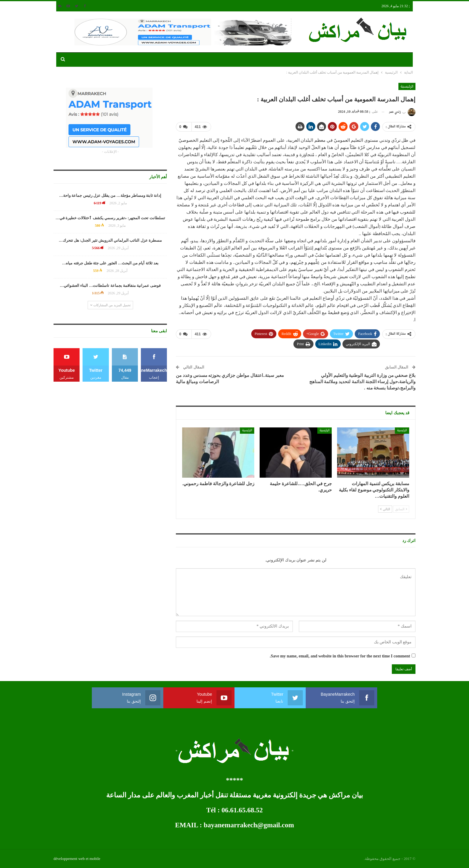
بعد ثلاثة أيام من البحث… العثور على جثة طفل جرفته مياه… (110, 263)
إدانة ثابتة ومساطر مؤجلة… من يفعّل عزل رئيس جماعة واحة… (110, 195)
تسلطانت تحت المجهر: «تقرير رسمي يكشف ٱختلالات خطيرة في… (110, 218)
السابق (401, 509)
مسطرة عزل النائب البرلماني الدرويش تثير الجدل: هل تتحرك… (110, 240)
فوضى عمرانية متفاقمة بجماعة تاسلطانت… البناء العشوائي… (110, 285)
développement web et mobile (77, 859)
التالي (385, 509)
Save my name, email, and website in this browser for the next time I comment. (340, 656)
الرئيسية (407, 86)
